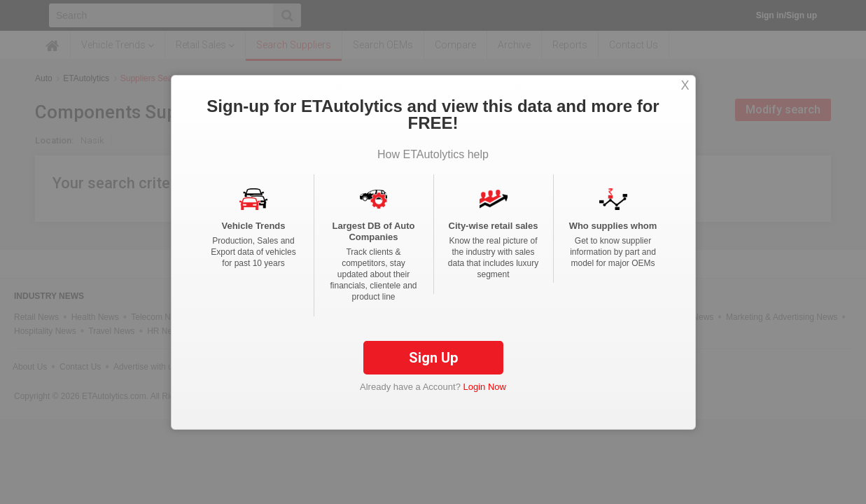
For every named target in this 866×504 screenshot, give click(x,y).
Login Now (485, 397)
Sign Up (433, 368)
